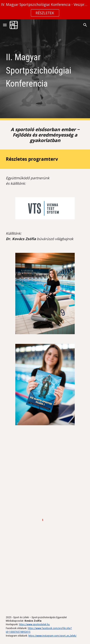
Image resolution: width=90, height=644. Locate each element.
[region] (45, 10)
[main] (45, 70)
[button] (5, 25)
